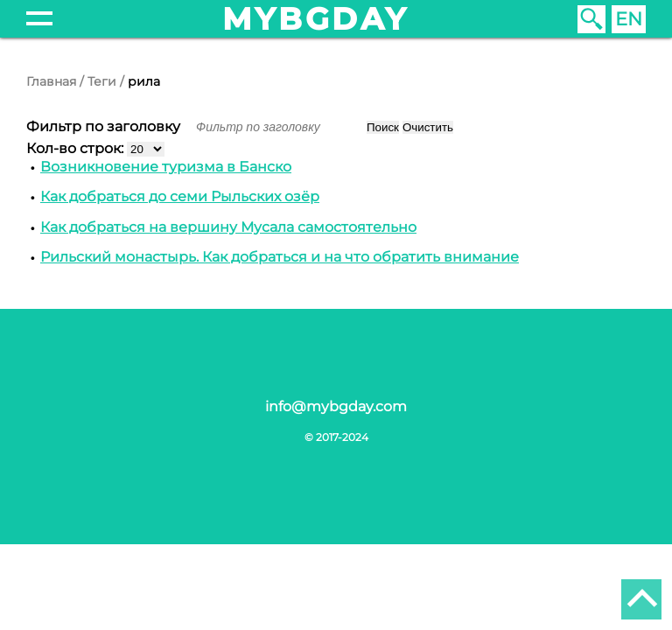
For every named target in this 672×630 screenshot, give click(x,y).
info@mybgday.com (336, 406)
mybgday (316, 19)
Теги (102, 81)
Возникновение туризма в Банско (166, 167)
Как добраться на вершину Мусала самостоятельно (228, 227)
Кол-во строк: (77, 148)
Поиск (383, 127)
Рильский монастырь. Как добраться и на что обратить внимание (280, 257)
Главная (51, 81)
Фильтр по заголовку (105, 126)
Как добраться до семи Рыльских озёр (180, 196)
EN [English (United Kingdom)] (629, 19)
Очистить (428, 127)
